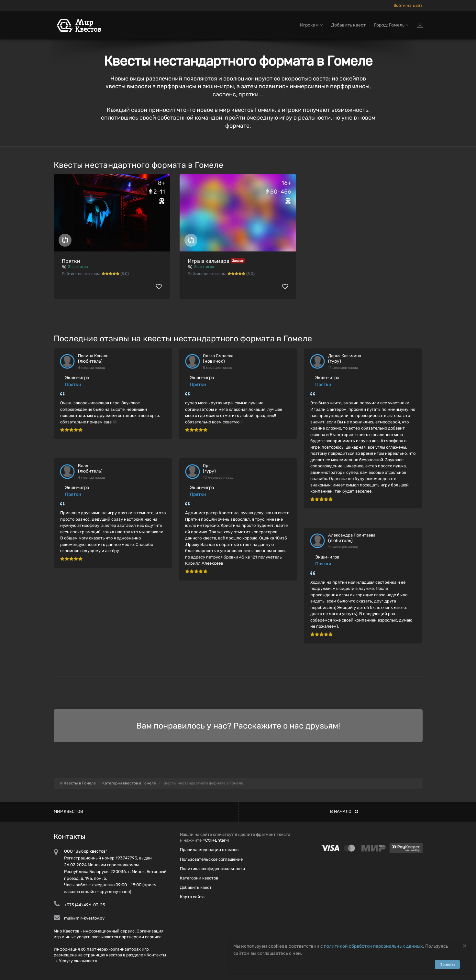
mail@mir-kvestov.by (84, 918)
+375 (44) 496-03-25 (85, 905)
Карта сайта (192, 897)
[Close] (465, 946)
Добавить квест (348, 25)
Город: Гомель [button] (391, 25)
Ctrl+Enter (215, 840)
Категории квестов (199, 878)
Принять (447, 964)
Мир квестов (68, 811)
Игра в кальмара (209, 261)
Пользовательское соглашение (211, 859)
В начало (344, 811)
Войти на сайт (408, 5)
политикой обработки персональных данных (373, 946)
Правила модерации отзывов (209, 850)
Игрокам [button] (311, 25)
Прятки (71, 261)
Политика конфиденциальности (212, 869)
